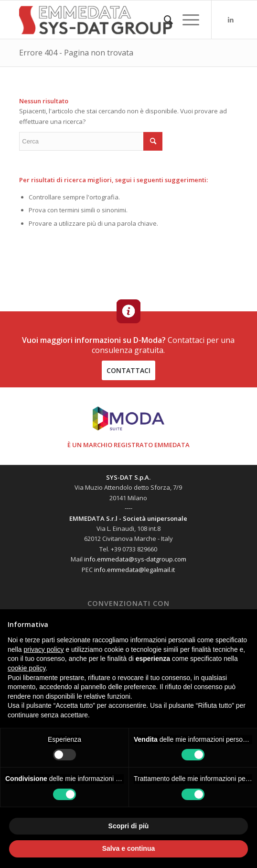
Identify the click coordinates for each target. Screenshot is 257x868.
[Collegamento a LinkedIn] (231, 20)
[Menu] (186, 20)
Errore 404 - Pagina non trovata (76, 53)
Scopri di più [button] (129, 826)
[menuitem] (164, 20)
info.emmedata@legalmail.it (134, 570)
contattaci (128, 370)
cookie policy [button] (27, 668)
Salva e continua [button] (128, 848)
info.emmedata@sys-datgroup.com (135, 559)
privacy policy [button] (43, 649)
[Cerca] (164, 20)
